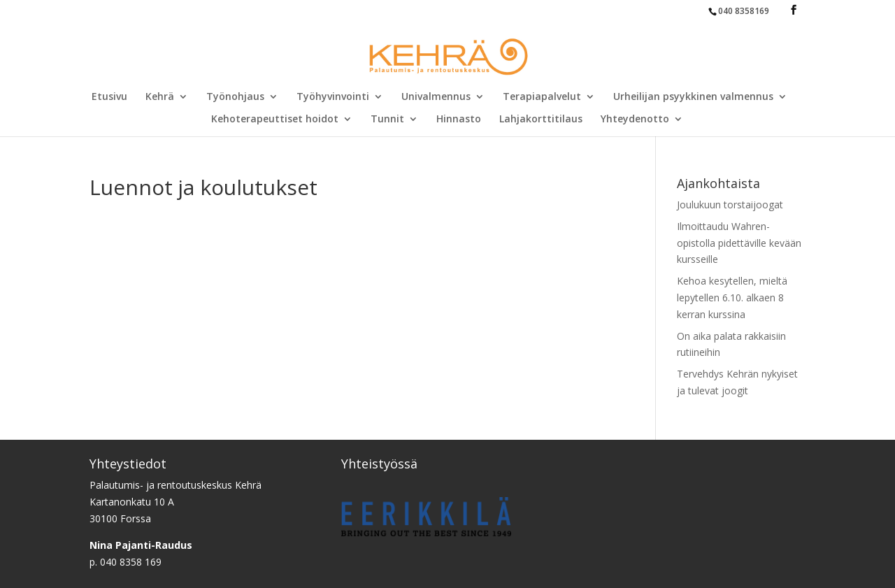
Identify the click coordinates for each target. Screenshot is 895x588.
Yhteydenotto (635, 120)
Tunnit (387, 120)
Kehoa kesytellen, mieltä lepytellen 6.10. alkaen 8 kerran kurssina (732, 297)
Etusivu (109, 97)
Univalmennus (436, 97)
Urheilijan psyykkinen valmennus (693, 97)
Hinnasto (459, 120)
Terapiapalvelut (542, 97)
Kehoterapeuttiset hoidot (275, 120)
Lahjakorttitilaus (541, 120)
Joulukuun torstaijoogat (730, 205)
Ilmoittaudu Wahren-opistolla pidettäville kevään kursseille (739, 243)
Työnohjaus (235, 97)
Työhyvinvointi (333, 97)
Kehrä (160, 97)
